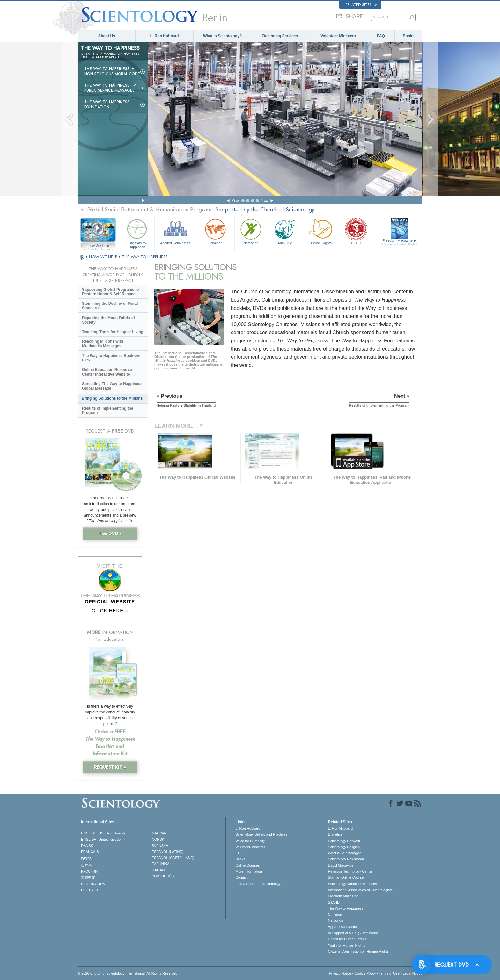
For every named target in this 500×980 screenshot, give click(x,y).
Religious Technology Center (350, 871)
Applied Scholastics (175, 231)
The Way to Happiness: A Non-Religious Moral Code (112, 71)
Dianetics (335, 834)
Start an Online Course (346, 877)
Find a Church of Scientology (258, 884)
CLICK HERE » (110, 610)
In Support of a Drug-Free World (353, 933)
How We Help (98, 246)
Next (265, 200)
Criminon (216, 231)
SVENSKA (160, 846)
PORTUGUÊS (163, 876)
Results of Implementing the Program (108, 411)
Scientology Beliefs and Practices (261, 834)
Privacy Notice (340, 973)
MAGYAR (159, 833)
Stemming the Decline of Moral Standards (110, 306)
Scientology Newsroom (346, 859)
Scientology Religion (344, 847)
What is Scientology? (222, 36)
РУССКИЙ (89, 871)
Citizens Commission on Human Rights (358, 951)
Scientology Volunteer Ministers (352, 884)
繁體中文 (88, 877)
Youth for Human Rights (346, 945)
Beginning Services (280, 36)
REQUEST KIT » (110, 767)
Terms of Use (389, 973)
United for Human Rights (347, 939)
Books (409, 36)
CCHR (356, 231)
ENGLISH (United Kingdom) (103, 839)
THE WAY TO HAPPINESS (145, 257)
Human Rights (320, 231)
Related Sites (361, 5)
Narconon (251, 231)
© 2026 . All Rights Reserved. (128, 973)
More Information (249, 871)
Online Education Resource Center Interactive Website (107, 372)
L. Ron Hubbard (165, 36)
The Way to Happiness (137, 233)
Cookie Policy (365, 973)
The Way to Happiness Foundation (107, 104)
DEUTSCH (89, 890)
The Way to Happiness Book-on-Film (111, 358)
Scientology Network (344, 841)
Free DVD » (110, 533)
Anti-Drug (285, 231)
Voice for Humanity (250, 841)
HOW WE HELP (104, 257)
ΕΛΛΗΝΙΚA (161, 864)
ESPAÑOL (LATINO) (168, 852)
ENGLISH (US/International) (103, 833)
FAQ (381, 36)
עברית (87, 858)
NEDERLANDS (93, 884)
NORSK (158, 839)
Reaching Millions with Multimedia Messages (103, 344)
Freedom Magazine (399, 242)
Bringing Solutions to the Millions (112, 398)
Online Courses (247, 865)
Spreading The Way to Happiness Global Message (112, 386)
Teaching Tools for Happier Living (113, 332)
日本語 (86, 865)
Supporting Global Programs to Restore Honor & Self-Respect (110, 292)
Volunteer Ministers (338, 36)
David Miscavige (341, 865)
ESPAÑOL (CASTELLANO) (173, 858)
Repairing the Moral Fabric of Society (108, 320)
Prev (236, 200)
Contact (241, 877)
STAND (334, 902)
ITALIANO (160, 870)
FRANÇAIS (90, 852)
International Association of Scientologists (360, 890)
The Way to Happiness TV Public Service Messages (110, 88)
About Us (107, 36)
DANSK (87, 846)
